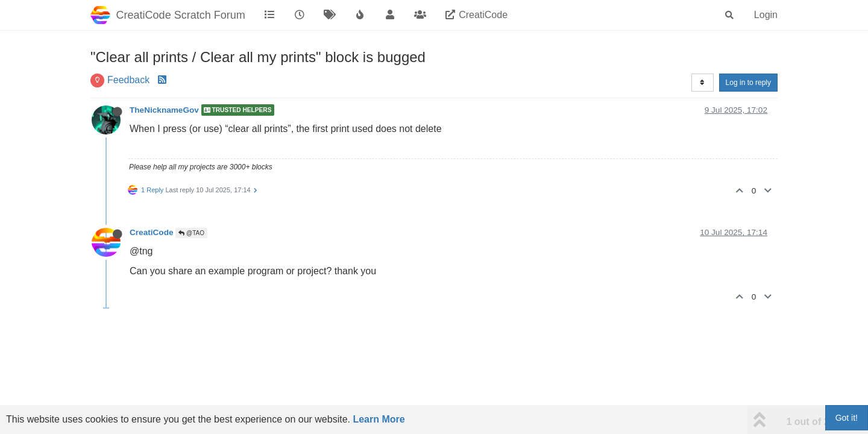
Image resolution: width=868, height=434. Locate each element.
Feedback (128, 80)
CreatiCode (152, 232)
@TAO (191, 233)
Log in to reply (748, 83)
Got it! (847, 418)
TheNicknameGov (164, 110)
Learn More (379, 419)
